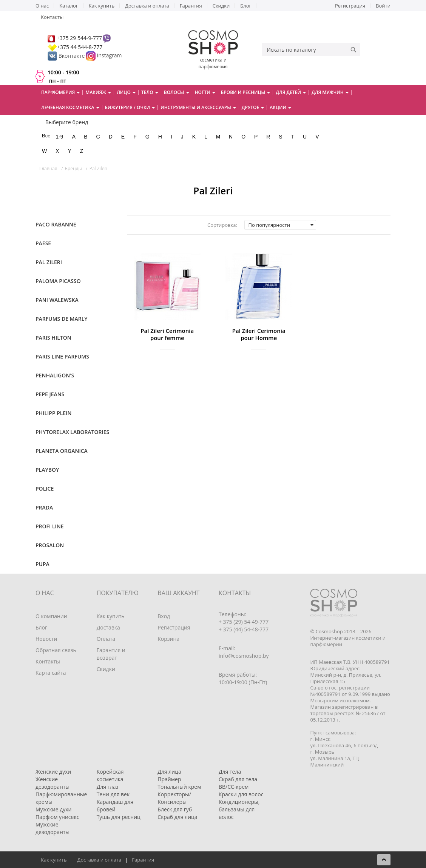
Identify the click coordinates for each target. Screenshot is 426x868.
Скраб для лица (177, 817)
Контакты (52, 17)
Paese (43, 243)
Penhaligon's (55, 375)
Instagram (110, 56)
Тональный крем (179, 787)
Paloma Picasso (58, 281)
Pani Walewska (57, 300)
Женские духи (53, 772)
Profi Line (50, 526)
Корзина (168, 639)
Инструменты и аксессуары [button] (198, 107)
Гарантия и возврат (111, 654)
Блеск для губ (175, 809)
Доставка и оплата (147, 6)
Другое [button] (253, 107)
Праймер (169, 779)
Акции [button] (280, 107)
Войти (383, 6)
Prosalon (50, 545)
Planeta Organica (62, 451)
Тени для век (113, 794)
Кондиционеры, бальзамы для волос (239, 809)
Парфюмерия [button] (60, 92)
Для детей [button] (291, 92)
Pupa (42, 564)
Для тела (230, 772)
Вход (164, 616)
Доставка (108, 627)
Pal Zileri (49, 262)
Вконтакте (67, 56)
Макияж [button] (98, 92)
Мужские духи (54, 809)
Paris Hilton (53, 338)
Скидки (221, 6)
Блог (246, 6)
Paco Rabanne (56, 224)
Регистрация (350, 6)
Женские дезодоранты (52, 783)
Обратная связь (56, 650)
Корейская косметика (110, 775)
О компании (51, 616)
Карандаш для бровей (115, 806)
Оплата (106, 639)
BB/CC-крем (234, 787)
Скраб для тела (238, 779)
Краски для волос (241, 794)
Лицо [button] (126, 92)
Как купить (102, 6)
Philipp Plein (53, 413)
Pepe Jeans (50, 394)
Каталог (69, 6)
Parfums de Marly (62, 319)
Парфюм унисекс (57, 817)
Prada (44, 507)
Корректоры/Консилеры (174, 798)
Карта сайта (51, 673)
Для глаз (108, 787)
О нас (42, 6)
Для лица (169, 772)
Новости (46, 639)
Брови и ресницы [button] (245, 92)
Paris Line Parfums (62, 356)
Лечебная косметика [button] (70, 107)
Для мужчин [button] (330, 92)
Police (45, 489)
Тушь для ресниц (119, 817)
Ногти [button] (205, 92)
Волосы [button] (177, 92)
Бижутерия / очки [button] (130, 107)
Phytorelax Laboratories (72, 432)
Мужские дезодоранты (52, 828)
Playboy (47, 470)
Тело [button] (150, 92)
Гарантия (191, 6)
